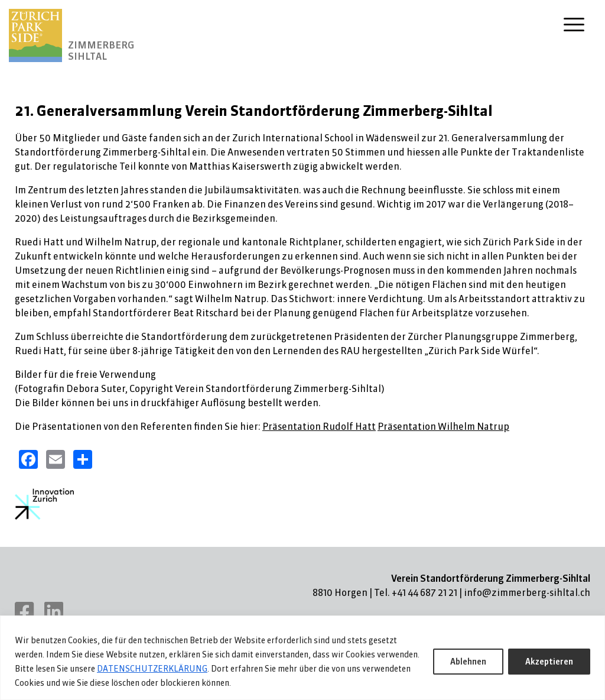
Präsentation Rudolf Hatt (319, 426)
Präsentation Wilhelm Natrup (443, 426)
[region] (302, 658)
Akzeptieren (549, 662)
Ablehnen (468, 662)
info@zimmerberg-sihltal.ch (527, 592)
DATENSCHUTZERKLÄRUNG (152, 669)
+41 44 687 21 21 (425, 592)
